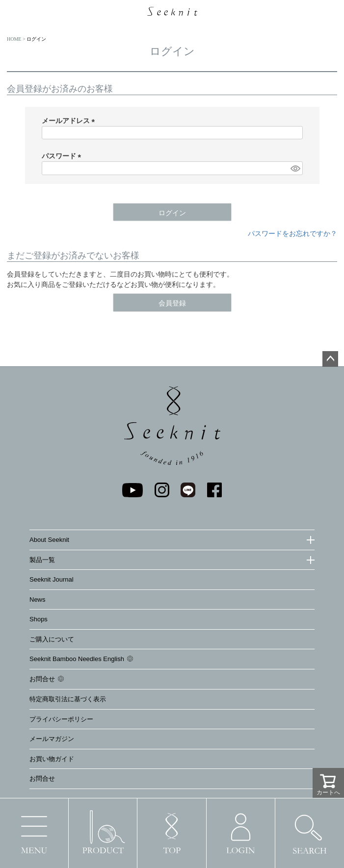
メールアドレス (70, 121)
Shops (39, 619)
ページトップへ (330, 359)
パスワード (63, 156)
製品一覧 (42, 560)
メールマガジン (52, 739)
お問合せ (42, 679)
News (38, 600)
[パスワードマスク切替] (295, 168)
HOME (14, 39)
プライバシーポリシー (61, 719)
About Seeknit (49, 540)
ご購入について (52, 639)
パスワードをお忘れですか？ (292, 233)
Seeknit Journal (52, 579)
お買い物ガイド (52, 759)
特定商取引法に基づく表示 (68, 699)
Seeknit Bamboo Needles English (77, 659)
